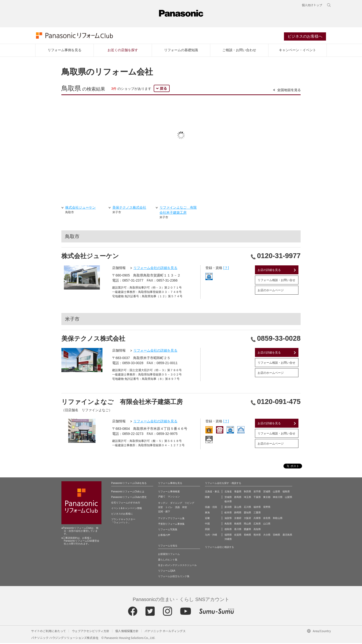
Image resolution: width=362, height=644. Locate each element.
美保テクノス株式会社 (93, 340)
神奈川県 (278, 498)
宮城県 (267, 492)
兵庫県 (257, 519)
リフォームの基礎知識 (181, 51)
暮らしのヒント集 (168, 561)
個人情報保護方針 (127, 632)
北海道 (228, 492)
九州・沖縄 (211, 536)
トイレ (169, 508)
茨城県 (228, 498)
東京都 (267, 498)
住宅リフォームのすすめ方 (126, 504)
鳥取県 (228, 525)
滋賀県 (228, 519)
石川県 (247, 508)
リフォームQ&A (167, 572)
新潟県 (228, 508)
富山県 (238, 508)
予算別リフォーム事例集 (171, 525)
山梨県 (289, 498)
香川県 (238, 530)
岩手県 (257, 492)
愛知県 (247, 513)
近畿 (207, 519)
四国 (207, 530)
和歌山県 (278, 519)
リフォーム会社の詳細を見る (155, 269)
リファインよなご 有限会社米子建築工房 (122, 403)
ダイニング (176, 504)
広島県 (257, 525)
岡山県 (247, 525)
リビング (189, 504)
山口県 (267, 525)
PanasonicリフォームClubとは (128, 492)
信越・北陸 (211, 508)
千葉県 (257, 498)
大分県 (267, 536)
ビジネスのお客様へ (305, 37)
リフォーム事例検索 (169, 492)
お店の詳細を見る (269, 271)
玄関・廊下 (164, 513)
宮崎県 (276, 536)
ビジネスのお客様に (122, 515)
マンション (174, 498)
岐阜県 (228, 513)
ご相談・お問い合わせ (239, 51)
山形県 (276, 492)
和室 (185, 508)
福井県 (257, 508)
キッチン (163, 504)
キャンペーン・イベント (297, 51)
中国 (207, 525)
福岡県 (228, 536)
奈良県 (267, 519)
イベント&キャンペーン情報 (127, 509)
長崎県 (247, 536)
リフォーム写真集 (168, 530)
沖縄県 (228, 540)
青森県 (238, 492)
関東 (207, 498)
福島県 (286, 492)
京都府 (238, 519)
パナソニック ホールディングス (165, 632)
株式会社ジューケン (90, 257)
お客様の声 (164, 536)
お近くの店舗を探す (123, 51)
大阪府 (247, 519)
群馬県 (238, 498)
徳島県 (228, 530)
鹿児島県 (287, 536)
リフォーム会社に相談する (219, 548)
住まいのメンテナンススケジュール (177, 566)
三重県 (257, 513)
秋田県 (247, 492)
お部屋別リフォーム (169, 555)
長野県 (267, 508)
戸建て (162, 498)
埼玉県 (247, 498)
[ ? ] (226, 269)
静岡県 (238, 513)
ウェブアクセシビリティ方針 (90, 632)
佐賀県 (238, 536)
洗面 (177, 508)
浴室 (160, 508)
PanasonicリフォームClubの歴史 (129, 498)
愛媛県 (247, 530)
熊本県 (257, 536)
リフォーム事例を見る (65, 51)
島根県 (238, 525)
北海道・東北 (212, 492)
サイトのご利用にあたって (48, 632)
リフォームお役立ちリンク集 (174, 577)
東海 (207, 513)
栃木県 (228, 502)
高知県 (257, 530)
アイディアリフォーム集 (171, 519)
